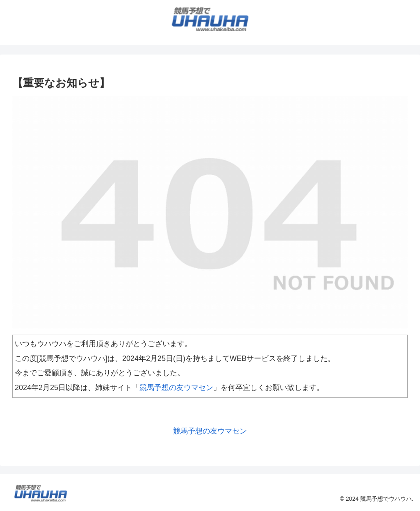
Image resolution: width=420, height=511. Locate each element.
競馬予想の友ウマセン (176, 388)
